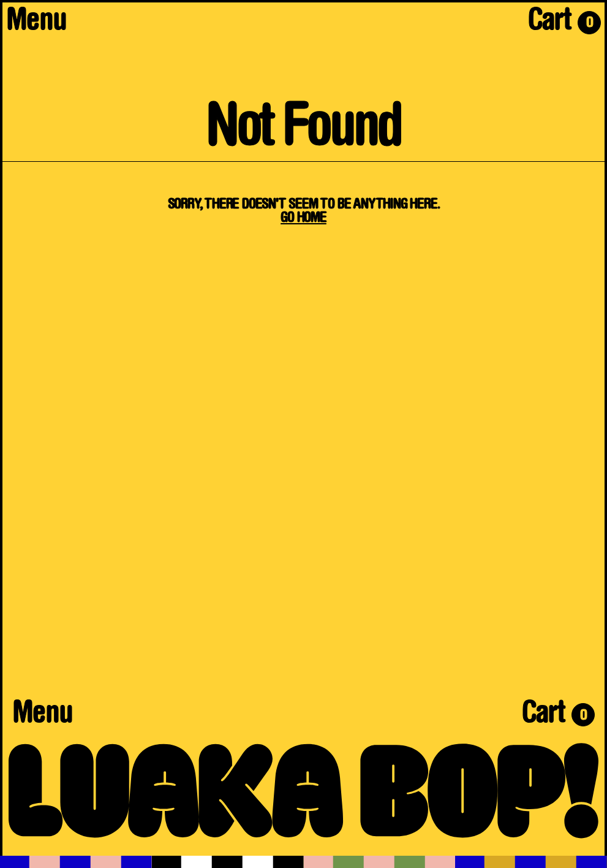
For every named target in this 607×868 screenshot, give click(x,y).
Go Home (303, 218)
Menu (36, 23)
